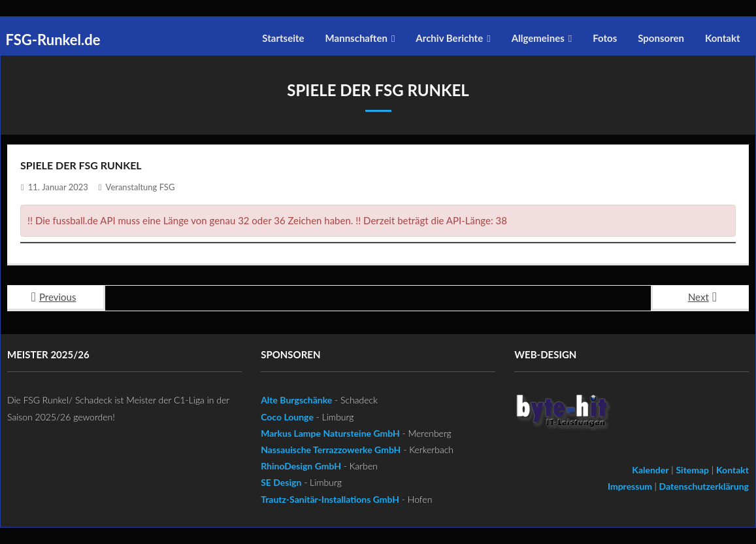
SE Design (281, 482)
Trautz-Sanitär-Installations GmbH (330, 499)
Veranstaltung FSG (140, 187)
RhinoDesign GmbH (301, 466)
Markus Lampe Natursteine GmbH (330, 433)
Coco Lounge (287, 417)
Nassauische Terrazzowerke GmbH (331, 450)
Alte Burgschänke (296, 400)
